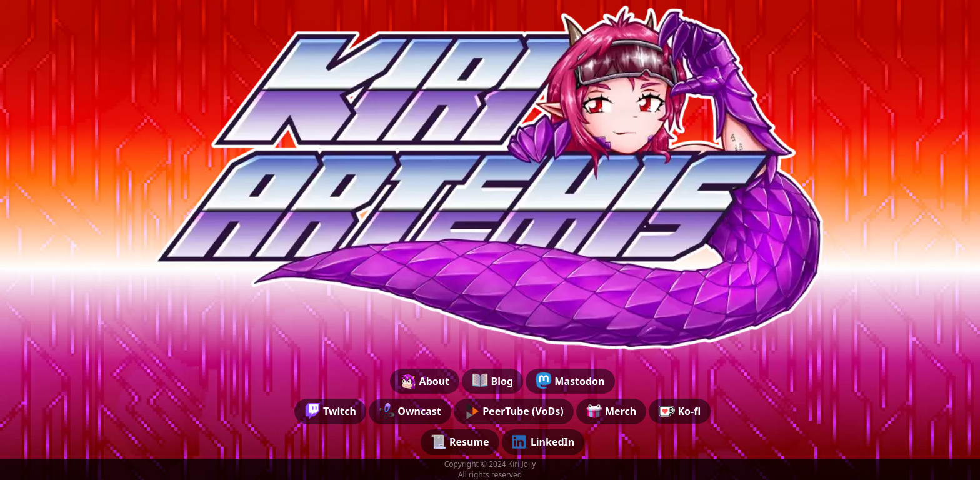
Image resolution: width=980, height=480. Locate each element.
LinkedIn (543, 442)
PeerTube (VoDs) (514, 411)
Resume (460, 442)
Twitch (330, 411)
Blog (492, 381)
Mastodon (570, 381)
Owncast (410, 411)
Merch (611, 411)
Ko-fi (680, 411)
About (425, 381)
